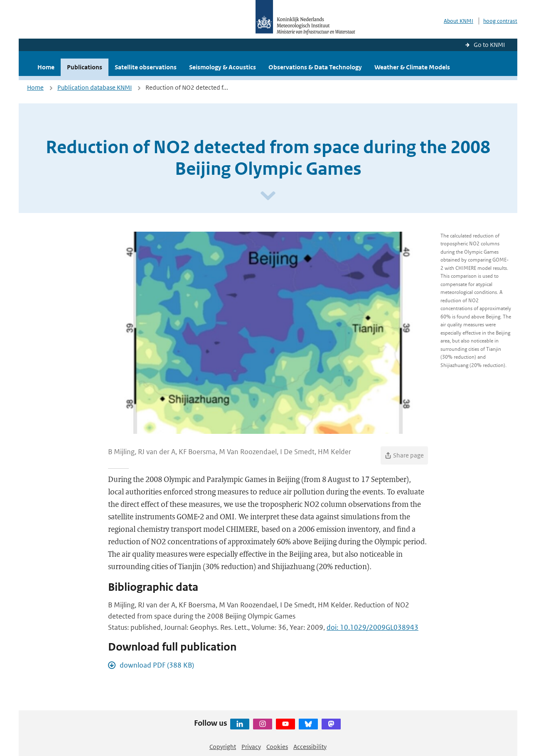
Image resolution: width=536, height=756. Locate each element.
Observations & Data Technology (315, 67)
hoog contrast (500, 21)
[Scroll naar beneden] (268, 196)
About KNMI (459, 21)
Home (46, 67)
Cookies (277, 747)
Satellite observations (146, 67)
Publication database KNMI (95, 87)
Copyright (223, 747)
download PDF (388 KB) (157, 665)
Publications (85, 67)
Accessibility (310, 747)
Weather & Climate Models (412, 67)
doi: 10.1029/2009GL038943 (372, 627)
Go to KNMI (489, 45)
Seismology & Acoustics (223, 67)
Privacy (251, 747)
